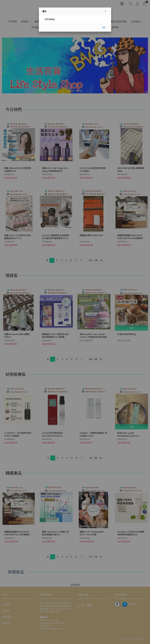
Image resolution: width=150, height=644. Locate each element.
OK (104, 28)
